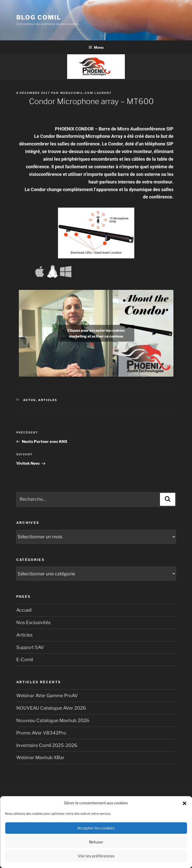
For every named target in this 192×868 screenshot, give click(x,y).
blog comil (39, 17)
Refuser (96, 842)
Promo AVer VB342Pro (41, 733)
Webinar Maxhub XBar (40, 757)
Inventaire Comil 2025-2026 (47, 745)
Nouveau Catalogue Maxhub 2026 (53, 720)
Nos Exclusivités (33, 622)
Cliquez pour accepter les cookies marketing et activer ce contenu (96, 333)
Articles (48, 400)
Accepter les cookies (96, 828)
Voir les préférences (96, 856)
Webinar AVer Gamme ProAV (47, 696)
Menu (96, 47)
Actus (29, 400)
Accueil (24, 610)
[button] (184, 803)
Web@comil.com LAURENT (86, 93)
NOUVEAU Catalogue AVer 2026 (51, 708)
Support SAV (30, 647)
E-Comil (25, 660)
